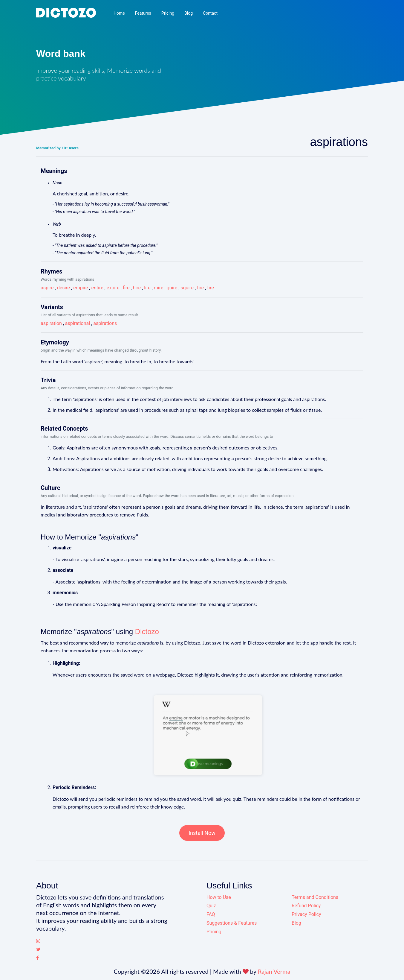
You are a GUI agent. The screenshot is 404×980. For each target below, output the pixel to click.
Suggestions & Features (232, 923)
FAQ (211, 914)
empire (81, 288)
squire (187, 288)
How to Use (219, 897)
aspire (47, 288)
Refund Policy (306, 906)
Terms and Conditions (315, 897)
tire (200, 288)
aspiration (51, 323)
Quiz (211, 906)
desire (63, 288)
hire (137, 288)
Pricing (168, 13)
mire (159, 288)
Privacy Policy (306, 914)
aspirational (78, 323)
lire (147, 288)
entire (97, 288)
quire (172, 288)
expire (113, 288)
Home (119, 13)
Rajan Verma (274, 971)
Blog (189, 13)
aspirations (105, 323)
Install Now (202, 833)
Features (143, 13)
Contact (210, 13)
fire (126, 288)
